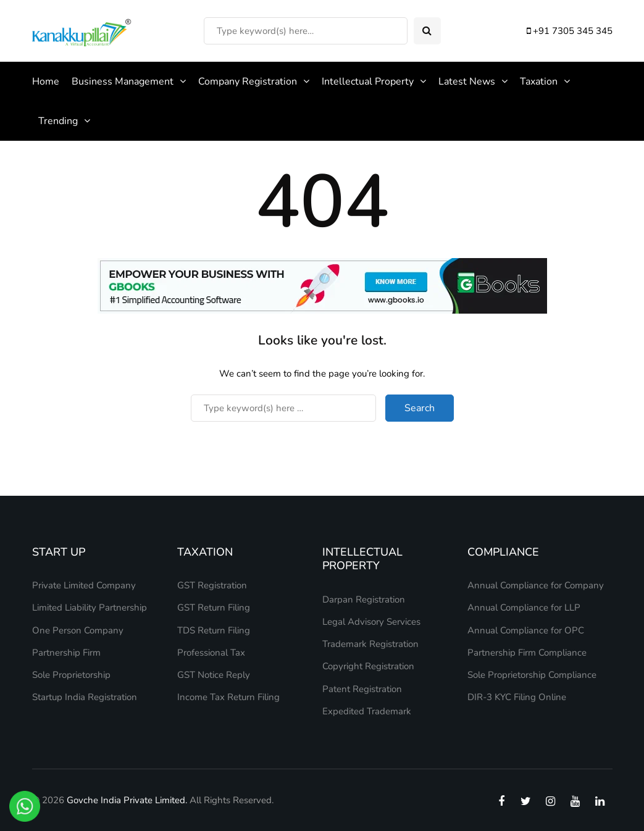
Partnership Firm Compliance (527, 653)
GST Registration (212, 585)
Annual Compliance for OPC (526, 630)
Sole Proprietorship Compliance (532, 675)
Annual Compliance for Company (536, 585)
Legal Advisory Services (371, 622)
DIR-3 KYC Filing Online (517, 697)
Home (46, 81)
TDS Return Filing (214, 630)
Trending (58, 121)
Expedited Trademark (367, 711)
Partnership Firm (66, 653)
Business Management (123, 81)
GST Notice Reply (214, 675)
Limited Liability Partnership (90, 608)
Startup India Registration (85, 697)
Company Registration (248, 81)
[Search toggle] (427, 31)
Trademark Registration (370, 644)
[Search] (306, 31)
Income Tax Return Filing (228, 697)
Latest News (467, 81)
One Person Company (78, 630)
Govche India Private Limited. (127, 800)
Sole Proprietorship (71, 675)
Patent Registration (362, 689)
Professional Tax (211, 653)
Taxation (539, 81)
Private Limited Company (84, 585)
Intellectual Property (368, 81)
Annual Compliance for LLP (524, 608)
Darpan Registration (364, 599)
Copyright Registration (368, 666)
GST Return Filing (214, 608)
